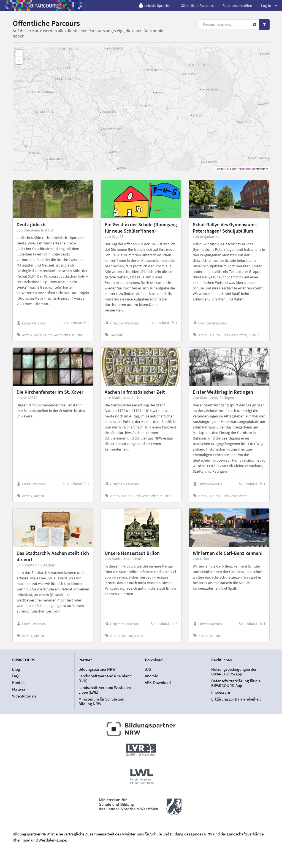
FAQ (15, 676)
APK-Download (158, 682)
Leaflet (220, 169)
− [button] (19, 60)
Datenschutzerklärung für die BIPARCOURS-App (236, 683)
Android (152, 676)
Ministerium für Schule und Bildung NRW (101, 701)
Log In (269, 6)
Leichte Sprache (154, 6)
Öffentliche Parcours (197, 6)
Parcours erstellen (237, 6)
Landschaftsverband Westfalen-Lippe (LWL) (105, 690)
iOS (148, 669)
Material (19, 689)
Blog (16, 669)
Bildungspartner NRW (97, 669)
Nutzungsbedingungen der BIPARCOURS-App (234, 672)
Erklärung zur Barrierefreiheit (236, 699)
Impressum (221, 692)
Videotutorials (24, 696)
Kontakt (19, 682)
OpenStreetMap (241, 169)
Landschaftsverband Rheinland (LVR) (105, 678)
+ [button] (19, 53)
